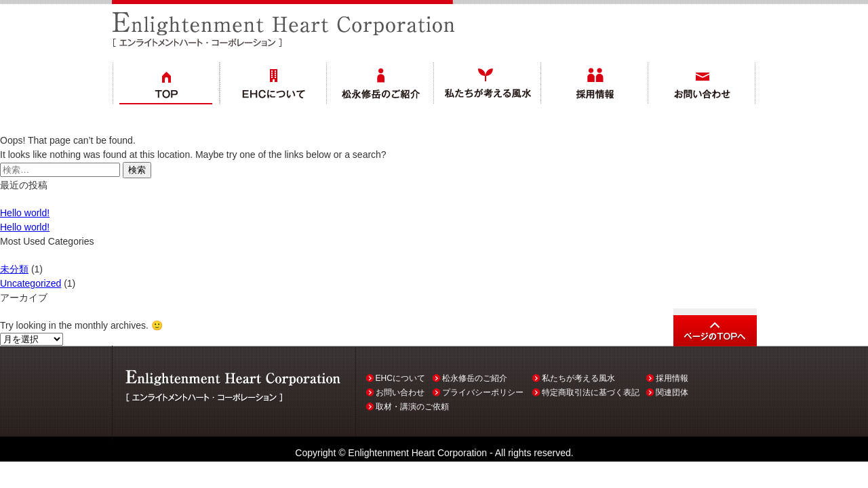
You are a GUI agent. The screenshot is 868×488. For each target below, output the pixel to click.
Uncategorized (31, 283)
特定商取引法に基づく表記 (591, 392)
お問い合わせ (400, 392)
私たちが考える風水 (578, 378)
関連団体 (672, 392)
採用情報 (672, 378)
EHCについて (400, 378)
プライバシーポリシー (483, 392)
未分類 (14, 269)
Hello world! (25, 213)
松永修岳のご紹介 (475, 378)
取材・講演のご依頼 (412, 407)
